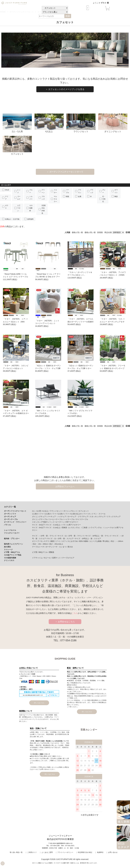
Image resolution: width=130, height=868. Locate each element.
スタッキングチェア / (98, 517)
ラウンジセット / (57, 511)
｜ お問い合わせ (112, 852)
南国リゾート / (56, 541)
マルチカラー (55, 199)
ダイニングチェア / (40, 517)
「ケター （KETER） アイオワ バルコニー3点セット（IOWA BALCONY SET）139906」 (113, 275)
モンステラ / (45, 541)
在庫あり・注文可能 (12, 219)
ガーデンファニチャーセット (15, 511)
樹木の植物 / (84, 541)
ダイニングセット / (71, 511)
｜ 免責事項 (99, 852)
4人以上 (49, 123)
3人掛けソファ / (64, 514)
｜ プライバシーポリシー (64, 852)
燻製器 (52, 552)
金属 (80, 196)
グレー (104, 191)
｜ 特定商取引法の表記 (84, 852)
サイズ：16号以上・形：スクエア (88, 539)
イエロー (55, 191)
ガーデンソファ (10, 514)
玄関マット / (57, 558)
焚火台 (70, 547)
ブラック (92, 191)
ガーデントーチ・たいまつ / (57, 547)
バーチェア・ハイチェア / (57, 517)
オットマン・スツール (97, 514)
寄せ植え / (107, 541)
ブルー (31, 191)
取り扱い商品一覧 (16, 852)
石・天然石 (104, 199)
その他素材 (31, 208)
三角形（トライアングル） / (93, 528)
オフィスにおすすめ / (71, 541)
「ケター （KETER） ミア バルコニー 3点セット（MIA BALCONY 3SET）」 (15, 322)
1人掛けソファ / (38, 514)
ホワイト (116, 191)
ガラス (7, 207)
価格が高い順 (90, 232)
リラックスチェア (114, 517)
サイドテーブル (82, 519)
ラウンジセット (81, 123)
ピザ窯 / (35, 552)
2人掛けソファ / (51, 514)
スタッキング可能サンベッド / (44, 522)
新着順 (100, 232)
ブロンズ (43, 198)
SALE (7, 190)
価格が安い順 (77, 232)
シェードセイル (10, 530)
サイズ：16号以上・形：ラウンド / (99, 536)
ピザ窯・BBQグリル (12, 552)
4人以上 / (46, 511)
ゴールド (19, 198)
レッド (19, 191)
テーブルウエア (68, 558)
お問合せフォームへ (65, 486)
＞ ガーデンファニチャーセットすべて (65, 172)
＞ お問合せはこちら (65, 622)
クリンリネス (9, 560)
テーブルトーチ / (39, 547)
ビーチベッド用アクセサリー (67, 522)
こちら (75, 613)
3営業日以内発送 (44, 209)
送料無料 (30, 219)
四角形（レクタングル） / (72, 528)
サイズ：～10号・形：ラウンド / (45, 536)
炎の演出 (7, 547)
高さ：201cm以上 (56, 544)
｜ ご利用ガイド (31, 852)
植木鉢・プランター (12, 539)
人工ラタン (19, 208)
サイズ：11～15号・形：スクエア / (61, 539)
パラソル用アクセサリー (71, 525)
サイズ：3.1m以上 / (54, 525)
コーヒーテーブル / (57, 519)
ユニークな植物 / (96, 541)
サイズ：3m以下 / (39, 525)
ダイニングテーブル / (41, 519)
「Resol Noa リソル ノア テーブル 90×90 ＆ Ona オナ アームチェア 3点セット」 (48, 277)
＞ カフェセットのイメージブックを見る (65, 89)
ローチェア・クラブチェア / (79, 517)
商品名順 (108, 232)
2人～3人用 (17, 123)
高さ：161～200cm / (41, 544)
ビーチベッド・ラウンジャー (15, 522)
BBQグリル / (44, 552)
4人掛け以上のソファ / (79, 514)
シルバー (31, 198)
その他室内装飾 (10, 558)
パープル (67, 191)
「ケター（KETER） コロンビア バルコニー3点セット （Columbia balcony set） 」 (16, 368)
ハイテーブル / (70, 519)
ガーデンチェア (10, 517)
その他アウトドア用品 (13, 555)
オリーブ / (36, 541)
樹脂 (67, 196)
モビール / (48, 558)
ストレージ (8, 550)
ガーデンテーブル (11, 519)
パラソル (7, 525)
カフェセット (17, 145)
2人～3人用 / (37, 511)
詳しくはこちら (39, 703)
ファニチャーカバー (12, 533)
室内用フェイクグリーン (13, 544)
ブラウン (80, 191)
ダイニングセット (113, 123)
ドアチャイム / (38, 558)
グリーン (43, 191)
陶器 (116, 196)
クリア (7, 198)
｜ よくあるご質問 (46, 852)
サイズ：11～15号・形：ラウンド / (72, 536)
